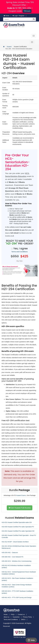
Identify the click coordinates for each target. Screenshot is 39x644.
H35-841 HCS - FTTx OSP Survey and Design (17, 598)
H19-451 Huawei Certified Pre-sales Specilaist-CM (18, 531)
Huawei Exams (21, 495)
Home (6, 16)
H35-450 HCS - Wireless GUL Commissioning (16, 561)
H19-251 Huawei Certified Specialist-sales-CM (17, 522)
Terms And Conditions (11, 619)
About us (6, 617)
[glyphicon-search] (34, 19)
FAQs (13, 614)
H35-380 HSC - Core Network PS (12, 557)
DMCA (23, 619)
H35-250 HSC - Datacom (10, 552)
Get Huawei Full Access (20, 508)
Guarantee (16, 617)
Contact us (21, 614)
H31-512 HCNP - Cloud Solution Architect (15, 542)
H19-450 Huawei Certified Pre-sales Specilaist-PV (18, 527)
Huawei (9, 47)
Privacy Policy (27, 617)
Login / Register (19, 16)
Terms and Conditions (20, 252)
